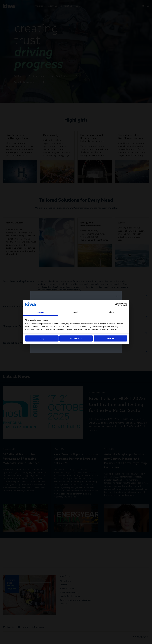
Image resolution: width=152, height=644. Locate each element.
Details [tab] (76, 312)
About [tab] (112, 312)
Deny (42, 338)
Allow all (110, 338)
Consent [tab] (40, 312)
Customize (76, 338)
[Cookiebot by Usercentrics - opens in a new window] (116, 304)
